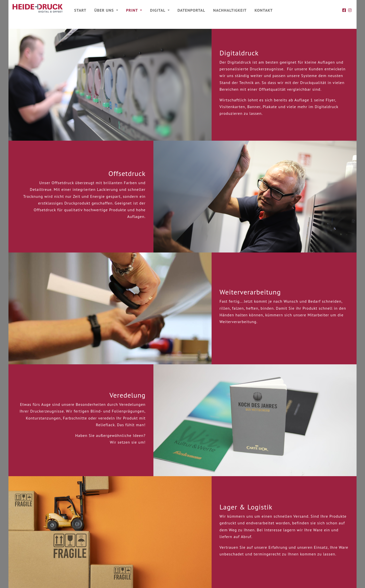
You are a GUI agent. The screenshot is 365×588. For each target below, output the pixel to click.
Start (80, 10)
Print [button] (133, 10)
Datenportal (191, 10)
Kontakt (264, 10)
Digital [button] (158, 10)
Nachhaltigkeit (230, 10)
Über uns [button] (105, 10)
